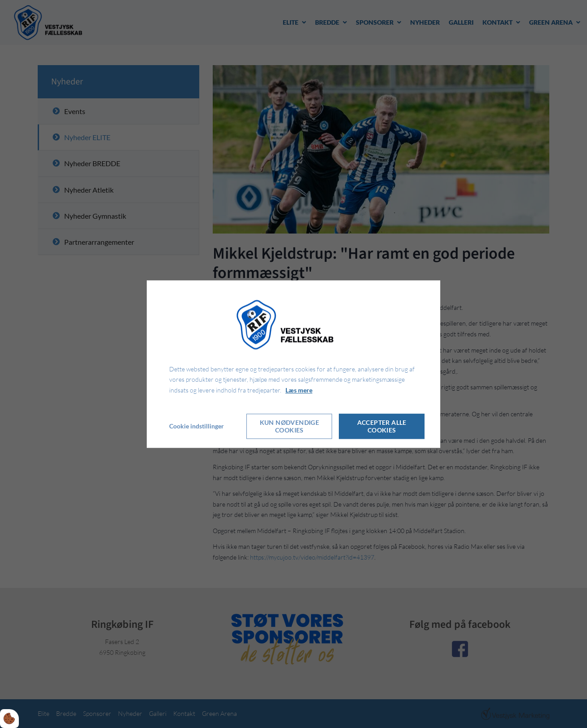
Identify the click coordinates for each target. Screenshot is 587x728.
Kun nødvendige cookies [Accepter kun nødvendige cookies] (290, 426)
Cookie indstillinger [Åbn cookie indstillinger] (197, 426)
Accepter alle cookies (382, 426)
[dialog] (293, 364)
